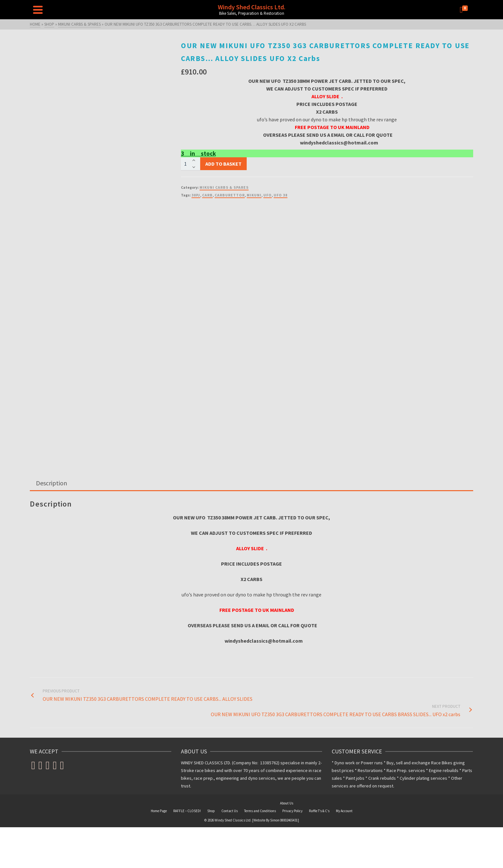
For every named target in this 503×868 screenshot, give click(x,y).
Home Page (159, 811)
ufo (268, 195)
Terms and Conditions (260, 811)
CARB (207, 195)
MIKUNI (254, 195)
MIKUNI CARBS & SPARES (224, 187)
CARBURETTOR (230, 195)
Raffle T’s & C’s (319, 811)
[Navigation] (38, 10)
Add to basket (223, 164)
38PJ (196, 195)
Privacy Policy (292, 811)
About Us (287, 803)
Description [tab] (51, 483)
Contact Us (230, 811)
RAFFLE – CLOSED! (187, 811)
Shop (211, 811)
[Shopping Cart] (465, 10)
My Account (344, 811)
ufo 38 (281, 195)
